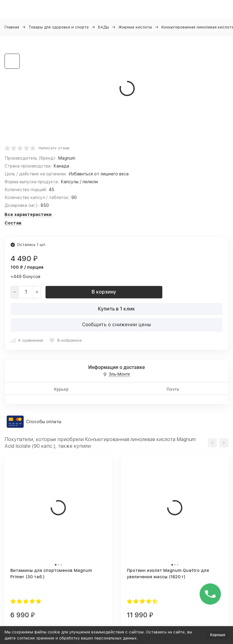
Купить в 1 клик (116, 309)
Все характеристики (28, 214)
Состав (13, 223)
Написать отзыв (54, 148)
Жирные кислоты (135, 27)
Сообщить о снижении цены (116, 325)
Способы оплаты (44, 422)
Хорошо (218, 635)
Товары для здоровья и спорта (59, 27)
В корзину (104, 292)
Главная (12, 27)
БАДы (103, 27)
